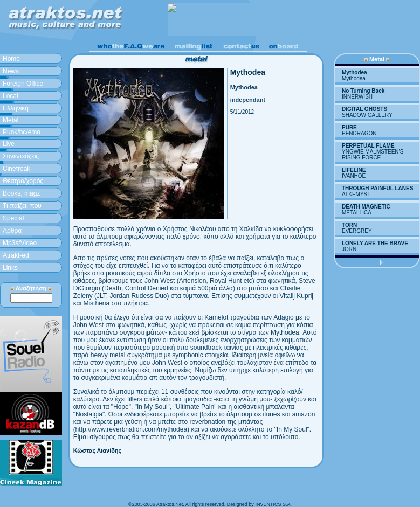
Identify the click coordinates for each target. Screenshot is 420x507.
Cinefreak (16, 169)
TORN (349, 225)
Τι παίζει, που (22, 206)
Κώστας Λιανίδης (98, 450)
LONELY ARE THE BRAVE (375, 243)
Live (9, 144)
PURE (349, 127)
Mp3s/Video (20, 243)
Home (11, 59)
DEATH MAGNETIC (366, 207)
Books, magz (21, 193)
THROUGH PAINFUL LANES (377, 188)
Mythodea (354, 72)
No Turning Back (363, 91)
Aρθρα (12, 231)
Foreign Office (23, 84)
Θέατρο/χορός (23, 181)
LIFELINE (354, 170)
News (11, 71)
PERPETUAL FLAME (368, 146)
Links (10, 268)
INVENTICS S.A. (273, 504)
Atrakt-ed (16, 255)
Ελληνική (16, 108)
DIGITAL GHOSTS (364, 109)
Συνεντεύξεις (21, 156)
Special (13, 218)
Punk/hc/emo (22, 132)
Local (11, 96)
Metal (11, 120)
